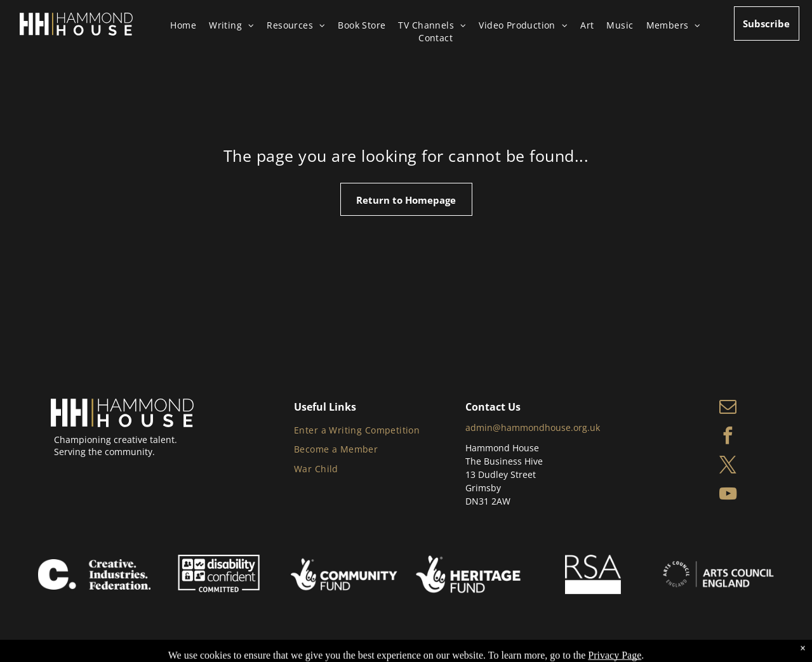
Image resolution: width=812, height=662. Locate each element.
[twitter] (728, 467)
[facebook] (728, 437)
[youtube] (728, 496)
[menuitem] (190, 25)
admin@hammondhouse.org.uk (533, 427)
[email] (728, 408)
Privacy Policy (222, 643)
